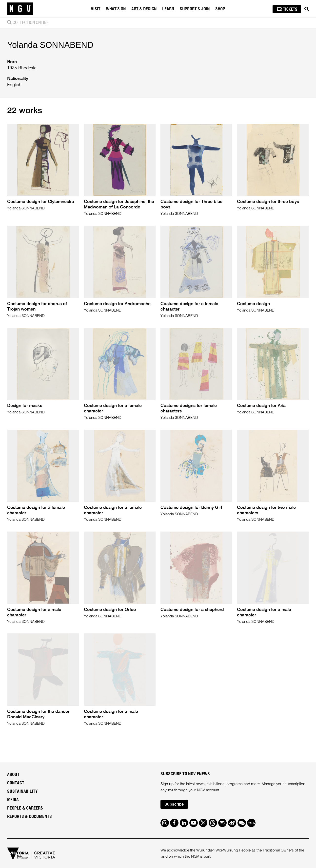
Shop (220, 9)
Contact (16, 782)
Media (13, 799)
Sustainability (22, 791)
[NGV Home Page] (20, 9)
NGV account (208, 789)
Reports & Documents (30, 816)
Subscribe (174, 803)
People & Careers (25, 807)
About (13, 774)
